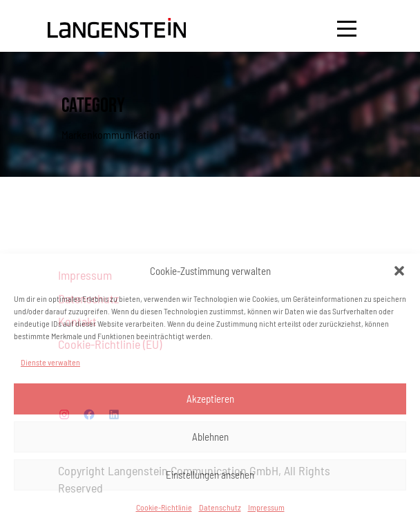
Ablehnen (210, 437)
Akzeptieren (210, 399)
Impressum (266, 507)
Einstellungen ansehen (210, 475)
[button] (399, 271)
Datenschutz (220, 507)
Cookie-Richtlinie (164, 507)
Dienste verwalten (50, 362)
